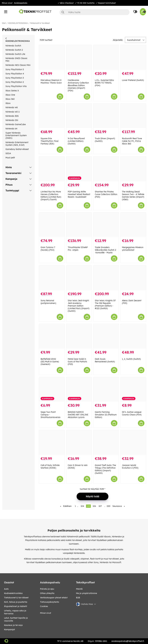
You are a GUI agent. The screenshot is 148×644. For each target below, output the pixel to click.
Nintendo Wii (12, 107)
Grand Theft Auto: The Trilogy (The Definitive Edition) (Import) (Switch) (105, 469)
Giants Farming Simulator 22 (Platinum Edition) (106, 415)
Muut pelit (10, 158)
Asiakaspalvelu (21, 3)
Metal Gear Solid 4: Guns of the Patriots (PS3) (77, 362)
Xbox (8, 103)
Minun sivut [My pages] (46, 613)
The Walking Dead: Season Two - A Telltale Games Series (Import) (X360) (133, 196)
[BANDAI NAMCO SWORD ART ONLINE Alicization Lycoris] (79, 389)
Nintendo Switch (13, 46)
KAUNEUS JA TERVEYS (13, 625)
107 (100, 506)
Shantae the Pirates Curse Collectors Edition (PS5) (106, 194)
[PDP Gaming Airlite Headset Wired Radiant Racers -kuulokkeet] (79, 169)
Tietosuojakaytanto (50, 602)
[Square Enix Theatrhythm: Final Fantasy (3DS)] (52, 116)
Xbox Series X (12, 91)
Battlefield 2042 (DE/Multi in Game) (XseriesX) (50, 362)
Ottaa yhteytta (47, 593)
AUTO (6, 589)
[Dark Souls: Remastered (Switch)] (106, 336)
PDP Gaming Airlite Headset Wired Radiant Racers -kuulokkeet (79, 194)
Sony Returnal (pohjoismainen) (48, 302)
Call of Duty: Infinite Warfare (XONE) (50, 467)
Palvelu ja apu (47, 589)
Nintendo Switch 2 (14, 50)
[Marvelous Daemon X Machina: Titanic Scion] (52, 57)
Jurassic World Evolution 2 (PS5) (130, 467)
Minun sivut (7, 3)
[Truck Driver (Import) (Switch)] (106, 116)
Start (4, 23)
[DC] (133, 389)
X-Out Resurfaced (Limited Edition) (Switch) (76, 141)
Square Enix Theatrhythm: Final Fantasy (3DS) (50, 141)
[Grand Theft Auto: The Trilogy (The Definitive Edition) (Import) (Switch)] (106, 442)
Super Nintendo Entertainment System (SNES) (16, 135)
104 (82, 506)
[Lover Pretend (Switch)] (133, 57)
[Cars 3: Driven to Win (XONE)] (79, 442)
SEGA (8, 153)
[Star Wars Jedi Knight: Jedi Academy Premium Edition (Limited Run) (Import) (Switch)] (79, 278)
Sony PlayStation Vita (16, 86)
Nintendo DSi (12, 120)
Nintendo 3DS (12, 116)
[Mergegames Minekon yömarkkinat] (133, 225)
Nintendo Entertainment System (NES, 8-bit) (17, 144)
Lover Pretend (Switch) (133, 80)
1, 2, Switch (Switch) (131, 359)
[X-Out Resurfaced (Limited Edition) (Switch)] (79, 116)
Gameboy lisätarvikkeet (17, 149)
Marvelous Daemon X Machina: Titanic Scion (51, 81)
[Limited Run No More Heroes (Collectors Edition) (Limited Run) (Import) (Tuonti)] (52, 169)
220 (108, 506)
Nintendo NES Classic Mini (18, 65)
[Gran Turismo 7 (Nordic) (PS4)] (52, 225)
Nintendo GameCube (16, 124)
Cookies (44, 606)
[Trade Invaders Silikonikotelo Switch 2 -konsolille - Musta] (106, 225)
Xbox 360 (10, 99)
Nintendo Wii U (13, 112)
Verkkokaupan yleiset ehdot (54, 598)
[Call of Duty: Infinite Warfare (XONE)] (52, 442)
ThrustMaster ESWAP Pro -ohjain (78, 249)
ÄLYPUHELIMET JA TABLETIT (16, 606)
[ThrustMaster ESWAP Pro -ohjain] (79, 225)
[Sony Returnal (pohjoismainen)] (52, 278)
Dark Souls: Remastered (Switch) (105, 360)
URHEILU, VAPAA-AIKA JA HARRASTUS (15, 612)
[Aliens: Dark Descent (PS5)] (133, 278)
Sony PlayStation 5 (15, 69)
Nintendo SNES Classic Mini (16, 60)
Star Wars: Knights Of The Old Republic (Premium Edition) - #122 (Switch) (105, 304)
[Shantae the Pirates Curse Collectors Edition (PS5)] (106, 169)
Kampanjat (9, 630)
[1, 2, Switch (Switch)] (133, 336)
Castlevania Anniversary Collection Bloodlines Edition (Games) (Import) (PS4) (78, 85)
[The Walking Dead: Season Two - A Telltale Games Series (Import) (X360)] (133, 169)
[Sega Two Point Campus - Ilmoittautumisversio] (52, 389)
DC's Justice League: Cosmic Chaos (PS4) (132, 413)
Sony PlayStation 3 (15, 78)
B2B (78, 598)
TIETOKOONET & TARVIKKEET (16, 598)
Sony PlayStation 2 (15, 82)
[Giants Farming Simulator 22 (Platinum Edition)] (106, 389)
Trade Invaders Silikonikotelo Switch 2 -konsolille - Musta (105, 250)
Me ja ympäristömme (87, 593)
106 (94, 506)
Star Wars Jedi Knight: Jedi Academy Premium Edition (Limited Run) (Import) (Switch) (79, 306)
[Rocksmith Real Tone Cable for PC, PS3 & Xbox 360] (133, 116)
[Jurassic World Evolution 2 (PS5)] (133, 442)
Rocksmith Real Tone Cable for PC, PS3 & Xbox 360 (132, 141)
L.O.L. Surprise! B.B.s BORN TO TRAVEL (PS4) (104, 83)
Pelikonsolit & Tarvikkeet (40, 23)
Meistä (79, 589)
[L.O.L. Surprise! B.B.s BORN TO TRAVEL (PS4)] (106, 57)
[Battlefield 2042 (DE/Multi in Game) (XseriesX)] (52, 336)
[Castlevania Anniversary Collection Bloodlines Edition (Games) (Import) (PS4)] (79, 57)
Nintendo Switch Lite (15, 54)
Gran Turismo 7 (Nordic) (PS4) (48, 249)
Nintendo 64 (11, 129)
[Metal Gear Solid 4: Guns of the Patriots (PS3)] (79, 336)
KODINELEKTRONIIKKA (18, 23)
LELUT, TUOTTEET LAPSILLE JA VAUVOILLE (16, 619)
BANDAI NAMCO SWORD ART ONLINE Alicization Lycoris (78, 415)
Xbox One (10, 95)
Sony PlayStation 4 (15, 74)
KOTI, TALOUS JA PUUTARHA (16, 602)
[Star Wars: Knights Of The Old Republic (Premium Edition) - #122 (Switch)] (106, 278)
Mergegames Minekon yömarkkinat (133, 249)
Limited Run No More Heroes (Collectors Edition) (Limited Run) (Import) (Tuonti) (51, 196)
